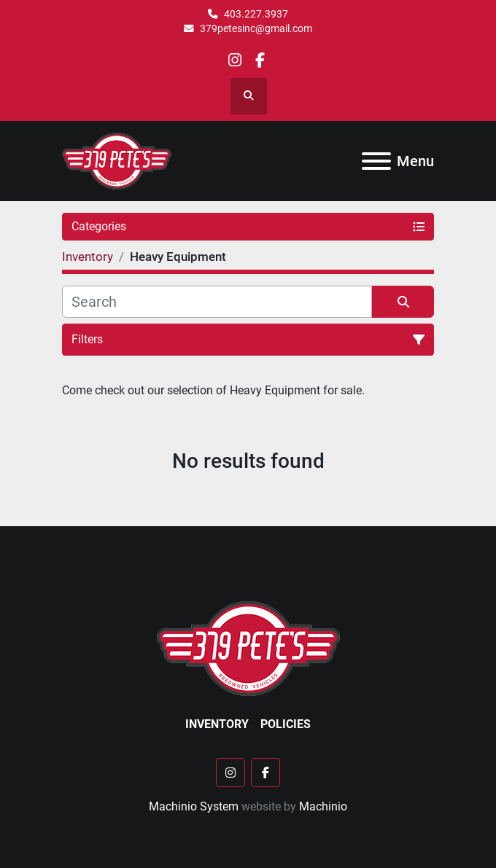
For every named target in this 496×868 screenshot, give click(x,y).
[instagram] (235, 60)
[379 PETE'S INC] (248, 648)
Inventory (217, 724)
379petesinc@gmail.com (256, 28)
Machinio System (194, 806)
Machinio (323, 806)
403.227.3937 (256, 14)
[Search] (217, 302)
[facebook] (260, 60)
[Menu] (376, 161)
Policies (286, 724)
